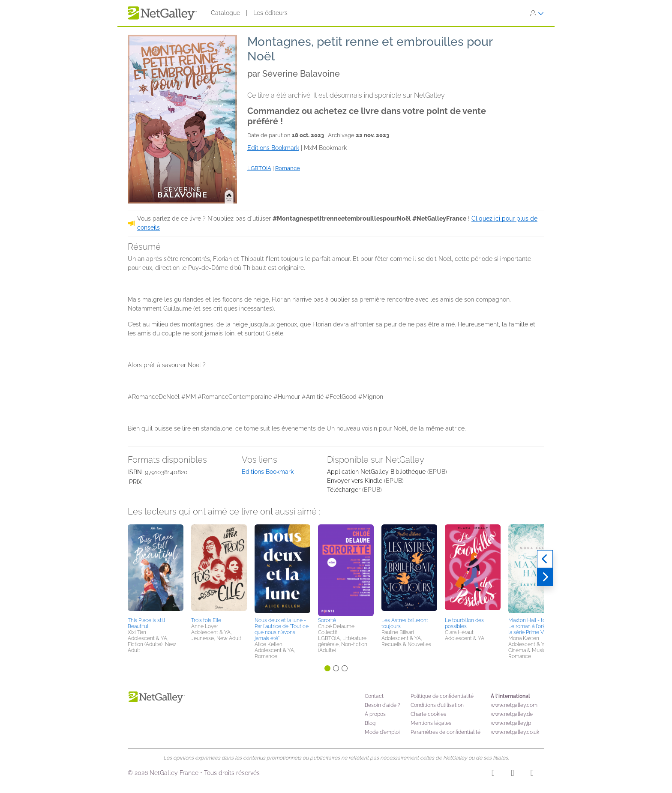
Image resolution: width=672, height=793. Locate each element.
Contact (374, 696)
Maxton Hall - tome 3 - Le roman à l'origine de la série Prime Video (534, 626)
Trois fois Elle (206, 620)
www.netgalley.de (512, 714)
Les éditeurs (270, 13)
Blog (370, 723)
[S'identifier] (537, 13)
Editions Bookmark (268, 472)
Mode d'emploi (382, 732)
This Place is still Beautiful (146, 623)
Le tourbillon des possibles (464, 623)
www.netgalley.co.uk (515, 732)
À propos (375, 714)
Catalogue (225, 13)
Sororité (327, 620)
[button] (156, 569)
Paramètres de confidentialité (445, 732)
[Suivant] (545, 577)
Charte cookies (428, 714)
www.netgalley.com (514, 705)
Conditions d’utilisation (437, 705)
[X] (532, 774)
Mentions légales (431, 723)
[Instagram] (493, 774)
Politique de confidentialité (442, 696)
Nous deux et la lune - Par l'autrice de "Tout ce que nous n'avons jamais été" (282, 629)
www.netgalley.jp (511, 723)
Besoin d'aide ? (382, 705)
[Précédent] (545, 559)
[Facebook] (512, 774)
